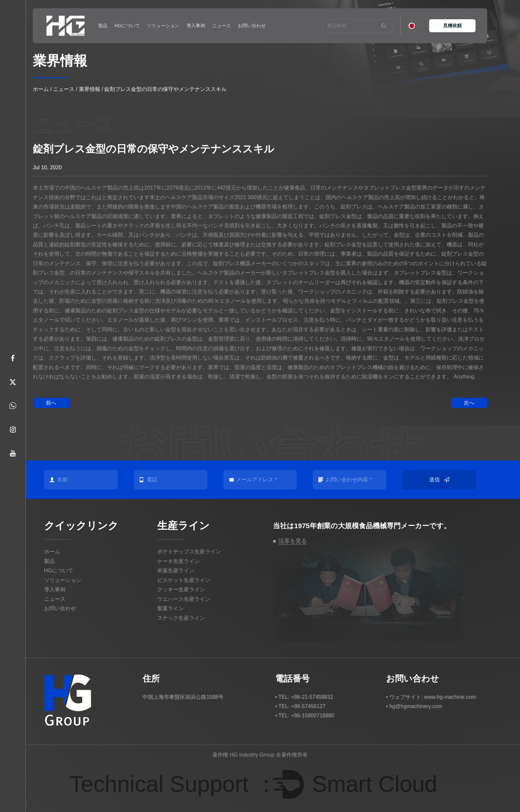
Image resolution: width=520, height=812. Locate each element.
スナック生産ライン (181, 618)
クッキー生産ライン (181, 589)
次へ (469, 403)
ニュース (222, 26)
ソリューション (163, 26)
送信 (439, 480)
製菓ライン (170, 608)
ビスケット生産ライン (184, 580)
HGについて (127, 26)
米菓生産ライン (176, 570)
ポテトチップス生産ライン (189, 552)
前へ (51, 403)
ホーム (41, 89)
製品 (103, 26)
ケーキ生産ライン (178, 561)
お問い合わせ (252, 26)
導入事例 (196, 26)
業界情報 (90, 89)
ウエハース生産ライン (184, 599)
